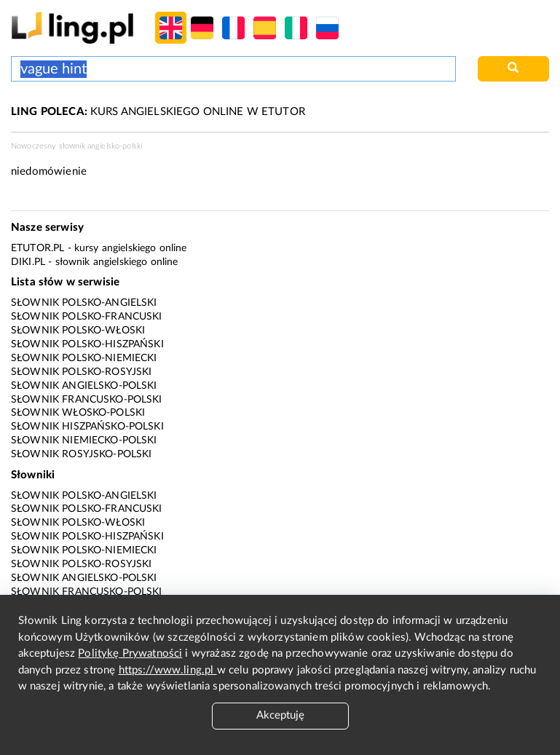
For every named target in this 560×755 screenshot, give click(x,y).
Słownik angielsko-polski (84, 386)
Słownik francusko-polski (87, 400)
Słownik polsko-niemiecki (84, 358)
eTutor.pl (38, 248)
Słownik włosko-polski (78, 413)
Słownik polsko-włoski (78, 331)
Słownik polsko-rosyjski (81, 372)
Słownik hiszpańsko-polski (87, 427)
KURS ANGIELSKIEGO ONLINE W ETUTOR (158, 112)
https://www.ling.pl (168, 670)
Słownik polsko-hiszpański (87, 344)
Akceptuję (280, 715)
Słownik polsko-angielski (84, 303)
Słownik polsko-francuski (87, 317)
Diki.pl (28, 262)
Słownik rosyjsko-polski (81, 454)
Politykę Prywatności (130, 653)
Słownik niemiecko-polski (84, 440)
